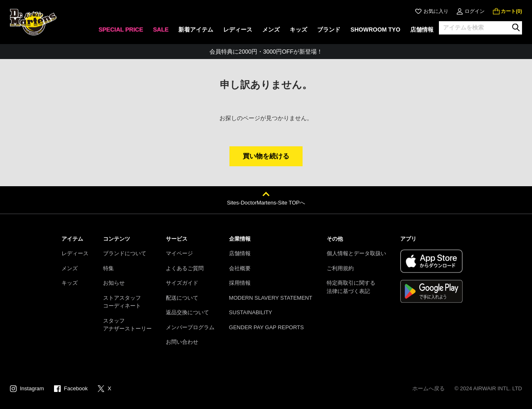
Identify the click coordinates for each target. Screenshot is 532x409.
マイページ (179, 253)
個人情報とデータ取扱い (356, 253)
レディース (75, 253)
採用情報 (240, 283)
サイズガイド (182, 283)
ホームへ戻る (429, 388)
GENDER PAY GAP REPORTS (266, 327)
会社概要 (240, 268)
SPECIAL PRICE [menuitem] (121, 30)
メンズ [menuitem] (271, 30)
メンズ (70, 268)
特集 (108, 268)
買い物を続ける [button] (266, 156)
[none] (121, 32)
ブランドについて (125, 253)
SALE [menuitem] (161, 30)
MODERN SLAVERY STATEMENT (271, 298)
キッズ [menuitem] (298, 30)
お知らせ (114, 283)
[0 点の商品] (507, 11)
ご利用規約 (340, 268)
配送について (182, 298)
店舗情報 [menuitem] (422, 30)
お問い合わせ (182, 342)
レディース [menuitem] (238, 30)
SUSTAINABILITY (251, 312)
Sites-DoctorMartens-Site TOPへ (266, 203)
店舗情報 (240, 253)
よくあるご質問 (185, 268)
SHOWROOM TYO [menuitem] (375, 30)
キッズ (70, 283)
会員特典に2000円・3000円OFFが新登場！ (266, 52)
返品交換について (187, 312)
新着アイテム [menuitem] (196, 30)
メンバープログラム (190, 327)
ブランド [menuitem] (329, 30)
